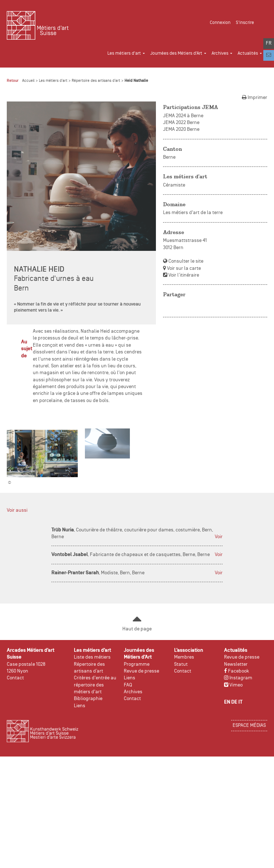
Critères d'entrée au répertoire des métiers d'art (95, 685)
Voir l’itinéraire (181, 275)
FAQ (128, 685)
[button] (129, 51)
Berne (169, 157)
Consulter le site (183, 261)
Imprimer (255, 98)
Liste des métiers (92, 657)
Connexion (220, 23)
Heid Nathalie (136, 81)
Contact (15, 678)
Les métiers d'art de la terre (193, 213)
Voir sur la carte (182, 269)
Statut (181, 664)
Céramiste (174, 185)
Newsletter (236, 664)
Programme (137, 664)
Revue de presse (141, 671)
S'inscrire (245, 23)
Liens (80, 706)
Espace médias (249, 726)
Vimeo (233, 685)
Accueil (28, 81)
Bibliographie (88, 699)
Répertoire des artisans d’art (96, 81)
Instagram (238, 678)
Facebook (237, 671)
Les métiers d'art (53, 81)
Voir (219, 537)
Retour (13, 81)
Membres (184, 657)
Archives (133, 692)
